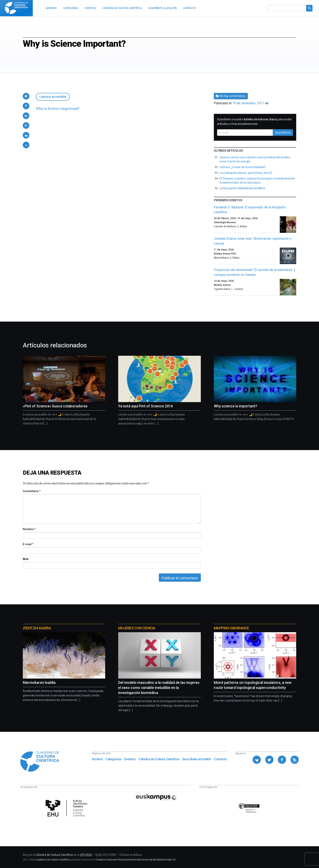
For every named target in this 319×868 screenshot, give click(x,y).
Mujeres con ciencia (137, 628)
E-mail (28, 544)
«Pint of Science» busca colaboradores (55, 406)
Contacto (220, 759)
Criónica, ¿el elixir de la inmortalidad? (243, 167)
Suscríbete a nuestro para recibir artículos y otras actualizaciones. (255, 122)
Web (26, 559)
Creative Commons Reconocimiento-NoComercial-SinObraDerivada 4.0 (136, 860)
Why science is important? (235, 406)
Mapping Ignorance (231, 628)
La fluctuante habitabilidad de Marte (242, 188)
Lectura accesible (53, 97)
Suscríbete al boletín (197, 759)
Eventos (130, 759)
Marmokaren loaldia (39, 683)
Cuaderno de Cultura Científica (53, 860)
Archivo (97, 759)
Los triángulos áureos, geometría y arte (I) (246, 173)
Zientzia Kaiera (37, 628)
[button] (26, 96)
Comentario (32, 491)
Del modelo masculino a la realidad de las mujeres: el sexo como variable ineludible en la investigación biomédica (159, 688)
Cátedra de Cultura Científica (159, 759)
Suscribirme (283, 133)
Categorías (114, 759)
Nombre (29, 529)
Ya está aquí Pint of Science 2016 (146, 406)
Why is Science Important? (58, 109)
